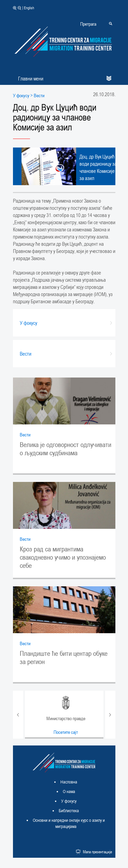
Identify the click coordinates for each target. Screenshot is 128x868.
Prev (18, 715)
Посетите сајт (66, 732)
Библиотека (69, 810)
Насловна (69, 782)
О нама (69, 791)
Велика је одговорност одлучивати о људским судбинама (66, 449)
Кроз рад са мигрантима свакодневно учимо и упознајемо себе (63, 557)
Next (110, 715)
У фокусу (21, 95)
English (29, 8)
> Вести (37, 95)
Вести (25, 435)
